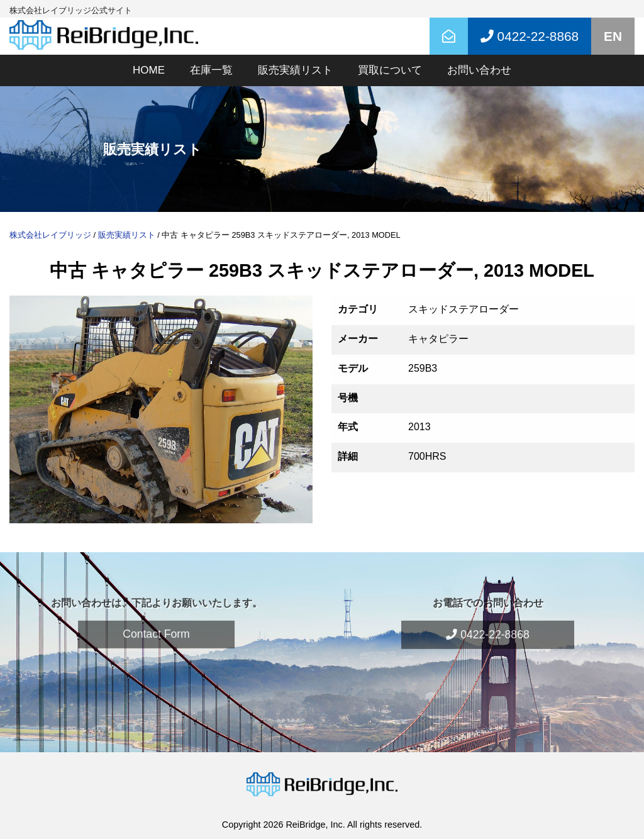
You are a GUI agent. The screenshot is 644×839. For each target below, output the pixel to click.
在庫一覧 (211, 70)
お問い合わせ (479, 70)
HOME (149, 70)
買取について (390, 70)
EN (613, 36)
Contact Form (156, 618)
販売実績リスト (295, 70)
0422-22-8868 (487, 619)
